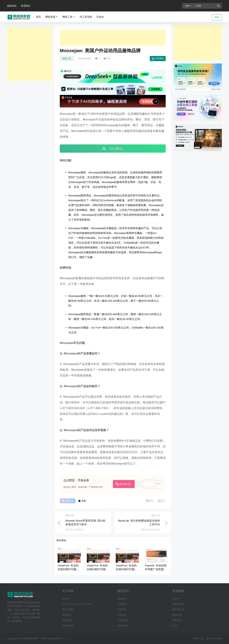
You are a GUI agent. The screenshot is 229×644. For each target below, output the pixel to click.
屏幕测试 (177, 620)
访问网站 (158, 59)
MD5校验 (177, 615)
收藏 (82, 501)
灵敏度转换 (178, 604)
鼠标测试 (67, 620)
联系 (175, 626)
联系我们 (26, 6)
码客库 (66, 599)
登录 (217, 17)
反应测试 (122, 615)
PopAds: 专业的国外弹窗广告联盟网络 (156, 569)
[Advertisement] (30, 54)
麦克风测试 (68, 626)
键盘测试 (67, 615)
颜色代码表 (123, 626)
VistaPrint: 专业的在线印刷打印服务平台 (68, 569)
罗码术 (176, 599)
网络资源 (52, 17)
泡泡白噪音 (123, 620)
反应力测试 (68, 609)
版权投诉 (12, 6)
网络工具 (69, 17)
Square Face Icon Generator (77, 604)
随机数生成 (178, 609)
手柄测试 (122, 604)
